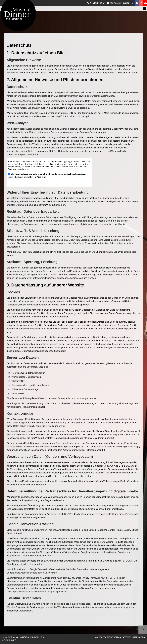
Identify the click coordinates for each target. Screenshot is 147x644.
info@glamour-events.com (121, 3)
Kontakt (100, 637)
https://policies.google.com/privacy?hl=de (36, 573)
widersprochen (22, 155)
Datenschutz (129, 637)
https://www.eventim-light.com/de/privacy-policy (110, 607)
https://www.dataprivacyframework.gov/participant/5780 (40, 592)
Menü (145, 9)
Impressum (113, 637)
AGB (141, 637)
